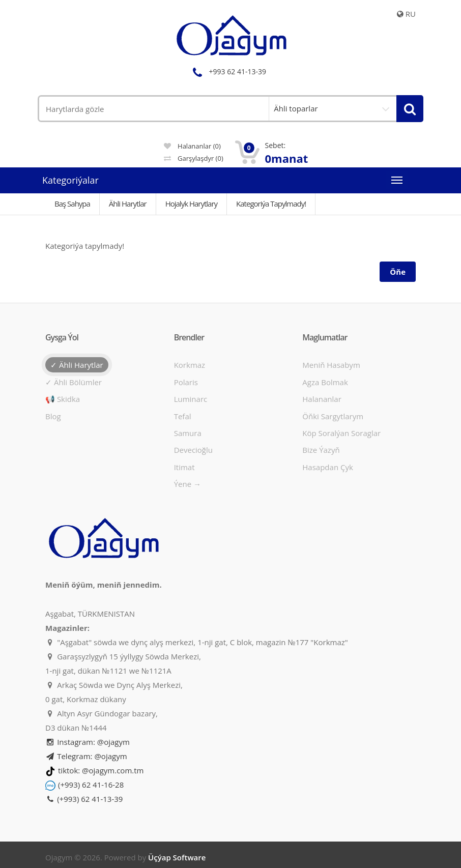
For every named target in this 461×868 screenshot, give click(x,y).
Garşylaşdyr (194, 158)
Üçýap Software (177, 857)
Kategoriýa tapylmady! (271, 204)
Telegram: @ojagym (86, 756)
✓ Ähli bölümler (74, 382)
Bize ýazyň (321, 450)
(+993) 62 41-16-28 (91, 785)
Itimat (184, 467)
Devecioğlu (193, 450)
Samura (188, 433)
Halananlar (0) (192, 146)
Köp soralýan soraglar (341, 433)
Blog (53, 416)
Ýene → (188, 484)
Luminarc (191, 399)
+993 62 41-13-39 (228, 71)
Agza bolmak (325, 382)
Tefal (183, 416)
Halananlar (322, 399)
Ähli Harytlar (128, 204)
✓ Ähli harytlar (77, 365)
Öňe (398, 272)
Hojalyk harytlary (191, 204)
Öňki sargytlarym (333, 416)
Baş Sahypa (72, 204)
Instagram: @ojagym (88, 742)
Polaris (186, 382)
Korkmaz (190, 365)
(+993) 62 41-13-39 (84, 799)
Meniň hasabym (331, 365)
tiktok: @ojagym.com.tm (101, 770)
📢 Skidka (63, 399)
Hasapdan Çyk (328, 467)
